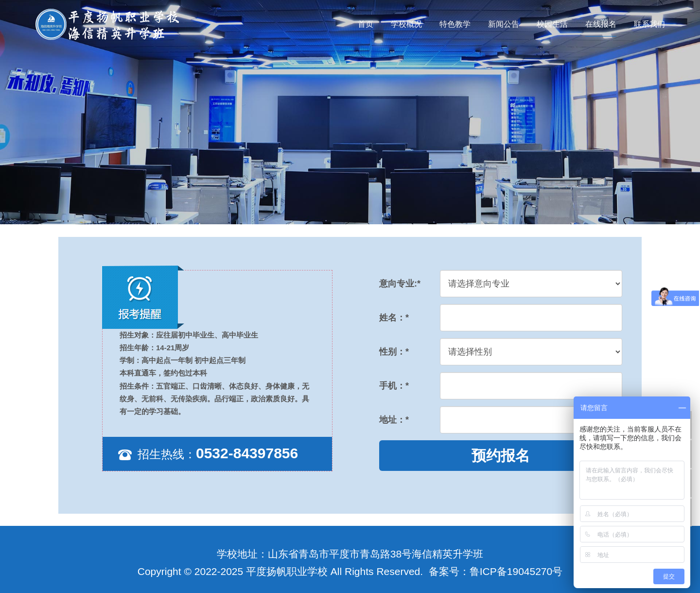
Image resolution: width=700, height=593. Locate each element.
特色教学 (455, 24)
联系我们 (649, 24)
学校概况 (406, 24)
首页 (366, 24)
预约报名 (501, 456)
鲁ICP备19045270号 (516, 571)
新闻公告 (504, 24)
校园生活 (552, 24)
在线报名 (601, 24)
